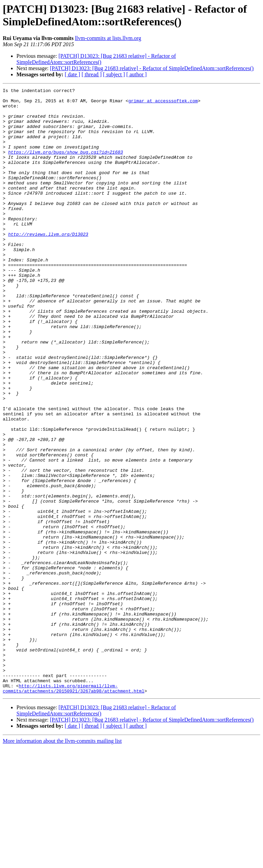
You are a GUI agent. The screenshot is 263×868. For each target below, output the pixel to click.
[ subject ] (114, 74)
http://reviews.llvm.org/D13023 (48, 264)
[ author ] (137, 74)
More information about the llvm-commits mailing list (62, 862)
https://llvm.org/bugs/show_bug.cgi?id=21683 (66, 165)
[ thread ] (92, 74)
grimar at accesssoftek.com (163, 104)
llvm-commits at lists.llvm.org (108, 38)
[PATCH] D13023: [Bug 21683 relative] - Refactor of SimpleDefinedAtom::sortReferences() (96, 59)
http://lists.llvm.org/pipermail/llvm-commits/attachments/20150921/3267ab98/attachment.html (73, 809)
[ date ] (72, 74)
